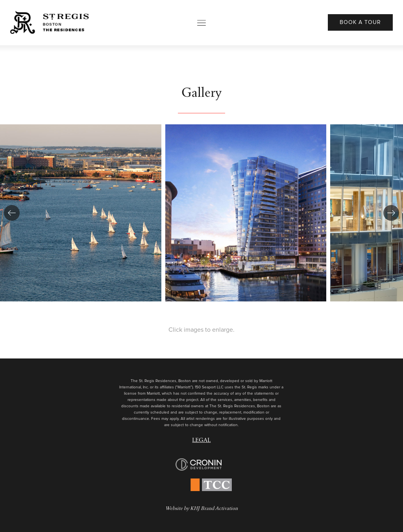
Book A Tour (360, 22)
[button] (12, 213)
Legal (201, 441)
